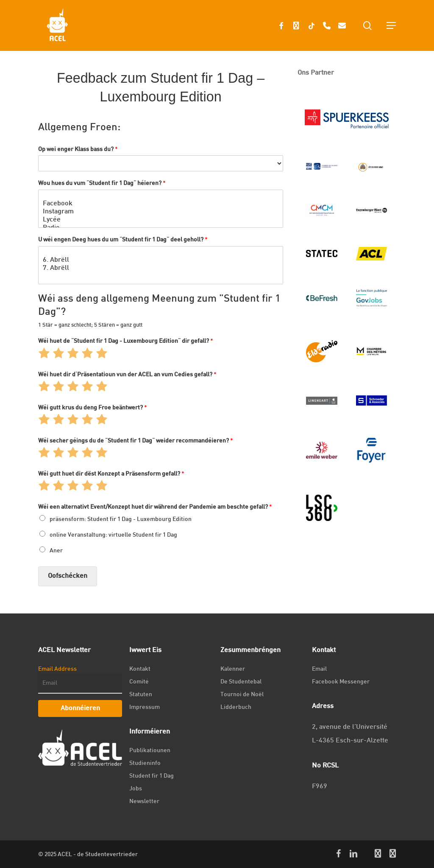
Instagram (161, 213)
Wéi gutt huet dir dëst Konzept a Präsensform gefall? (111, 474)
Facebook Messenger (341, 682)
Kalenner (233, 669)
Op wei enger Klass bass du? (78, 150)
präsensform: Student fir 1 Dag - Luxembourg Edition (121, 519)
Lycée (161, 221)
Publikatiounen (150, 751)
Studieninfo (145, 763)
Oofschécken (68, 576)
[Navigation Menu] (391, 25)
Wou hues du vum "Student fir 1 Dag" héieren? (102, 183)
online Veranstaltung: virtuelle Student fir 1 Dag (113, 535)
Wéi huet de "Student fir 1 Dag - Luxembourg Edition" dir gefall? (126, 341)
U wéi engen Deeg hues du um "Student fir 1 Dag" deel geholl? (123, 240)
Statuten (141, 695)
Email (319, 669)
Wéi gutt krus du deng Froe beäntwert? (93, 408)
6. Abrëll (161, 261)
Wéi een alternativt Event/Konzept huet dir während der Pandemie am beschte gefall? (155, 507)
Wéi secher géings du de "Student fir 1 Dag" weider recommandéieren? (136, 441)
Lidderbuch (236, 707)
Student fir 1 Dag (152, 776)
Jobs (136, 789)
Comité (139, 682)
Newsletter (144, 802)
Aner (56, 551)
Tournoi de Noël (242, 695)
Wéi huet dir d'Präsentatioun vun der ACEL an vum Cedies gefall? (127, 375)
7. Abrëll (161, 269)
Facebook (161, 205)
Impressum (145, 707)
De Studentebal (241, 682)
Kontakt (140, 669)
